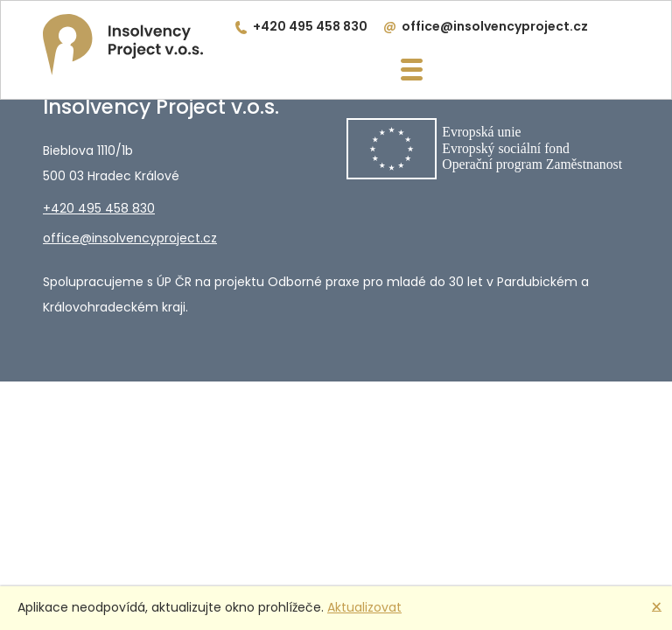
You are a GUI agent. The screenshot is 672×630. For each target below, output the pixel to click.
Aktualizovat (364, 607)
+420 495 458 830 (310, 26)
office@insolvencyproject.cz (495, 26)
